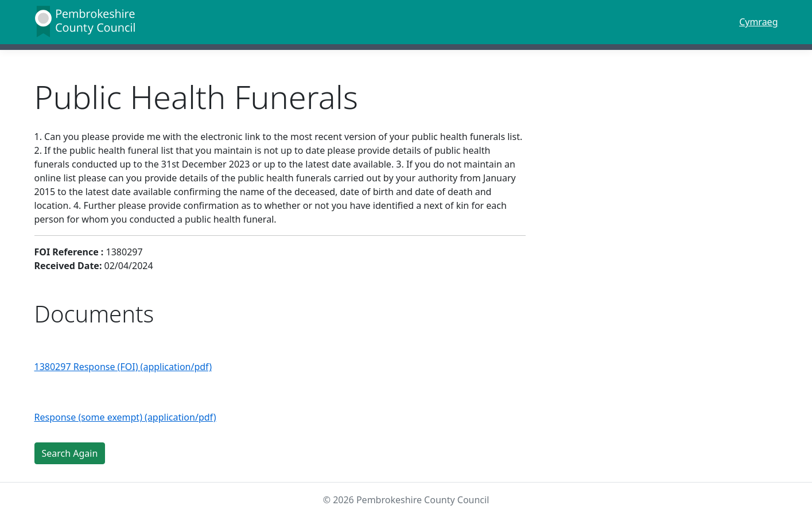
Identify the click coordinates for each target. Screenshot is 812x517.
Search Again (70, 453)
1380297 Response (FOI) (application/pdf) (123, 367)
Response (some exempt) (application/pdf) (125, 417)
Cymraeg (758, 22)
